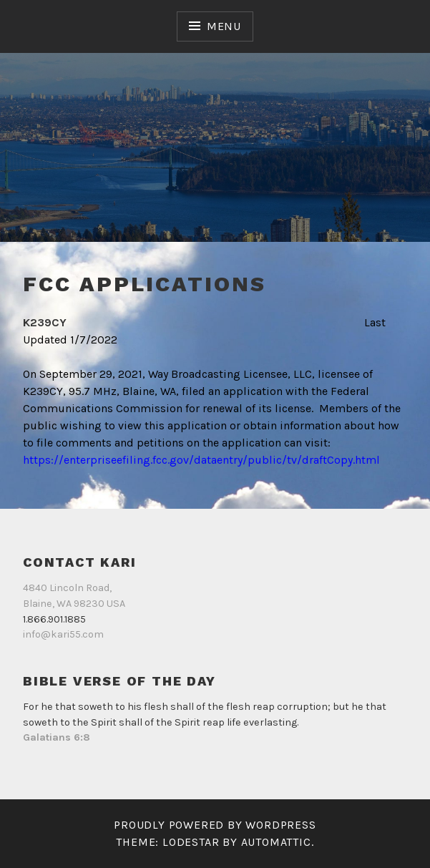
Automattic (276, 842)
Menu (224, 26)
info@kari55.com (63, 634)
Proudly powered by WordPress (215, 825)
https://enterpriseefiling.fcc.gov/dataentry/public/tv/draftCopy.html (201, 460)
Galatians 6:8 (57, 737)
